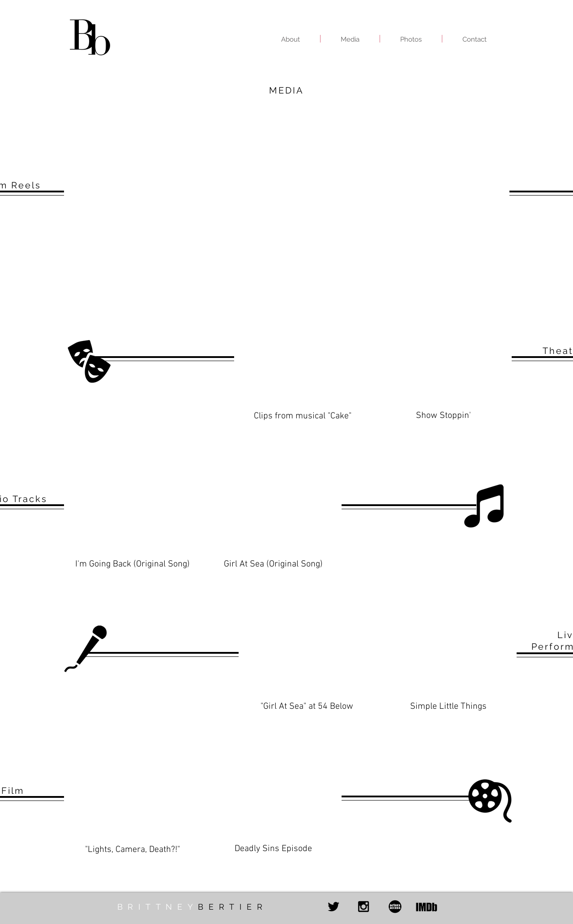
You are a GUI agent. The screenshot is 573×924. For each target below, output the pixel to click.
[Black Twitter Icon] (334, 907)
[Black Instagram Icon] (363, 907)
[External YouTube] (173, 191)
